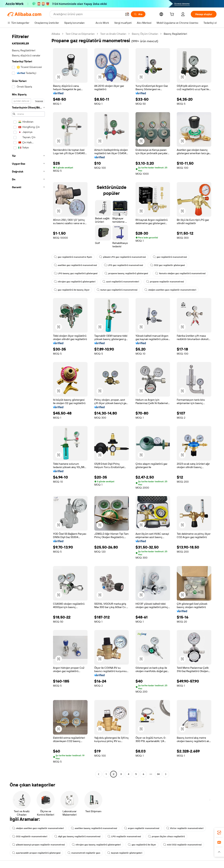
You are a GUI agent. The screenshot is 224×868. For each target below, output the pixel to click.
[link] (219, 833)
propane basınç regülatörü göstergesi (126, 273)
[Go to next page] (166, 774)
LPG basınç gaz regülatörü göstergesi (76, 273)
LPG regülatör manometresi (124, 836)
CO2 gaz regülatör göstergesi (167, 265)
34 (158, 774)
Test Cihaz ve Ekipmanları (80, 34)
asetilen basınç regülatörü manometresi (94, 828)
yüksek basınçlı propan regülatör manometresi (38, 845)
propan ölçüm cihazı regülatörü (166, 836)
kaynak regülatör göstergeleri (125, 853)
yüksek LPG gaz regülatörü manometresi (122, 257)
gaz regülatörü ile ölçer (142, 845)
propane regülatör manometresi (165, 282)
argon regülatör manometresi (142, 828)
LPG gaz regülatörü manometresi (123, 265)
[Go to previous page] (99, 774)
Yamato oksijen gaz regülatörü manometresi (180, 273)
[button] (127, 14)
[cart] (173, 15)
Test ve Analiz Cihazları (113, 34)
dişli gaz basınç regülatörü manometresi (77, 836)
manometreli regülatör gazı (84, 853)
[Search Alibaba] (88, 14)
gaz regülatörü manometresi (170, 257)
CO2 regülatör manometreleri (30, 836)
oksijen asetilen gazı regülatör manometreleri (170, 290)
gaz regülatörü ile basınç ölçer (72, 290)
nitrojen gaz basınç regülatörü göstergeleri (96, 845)
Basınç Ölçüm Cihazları (145, 34)
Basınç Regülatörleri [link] (175, 34)
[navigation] (28, 404)
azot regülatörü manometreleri (121, 282)
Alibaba (56, 34)
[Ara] (138, 14)
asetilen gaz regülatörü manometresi (75, 265)
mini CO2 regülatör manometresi (182, 845)
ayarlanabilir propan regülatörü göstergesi (36, 853)
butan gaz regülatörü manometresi (117, 290)
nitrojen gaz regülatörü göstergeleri (75, 282)
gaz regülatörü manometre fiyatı (73, 257)
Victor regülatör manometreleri (185, 828)
